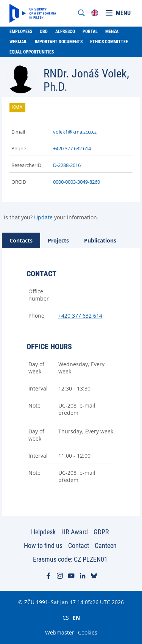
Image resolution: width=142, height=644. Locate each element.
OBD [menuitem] (44, 31)
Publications (100, 240)
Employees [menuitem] (21, 31)
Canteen (106, 546)
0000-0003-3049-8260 (76, 182)
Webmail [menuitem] (18, 42)
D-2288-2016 (67, 165)
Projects (58, 240)
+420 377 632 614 (72, 148)
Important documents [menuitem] (59, 42)
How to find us (43, 546)
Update (43, 217)
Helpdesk (43, 532)
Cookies (88, 632)
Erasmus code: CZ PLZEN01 (70, 559)
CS (66, 617)
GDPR (101, 532)
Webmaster (60, 632)
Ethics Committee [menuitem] (109, 42)
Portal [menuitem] (90, 31)
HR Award (75, 532)
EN (76, 617)
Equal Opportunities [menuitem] (32, 52)
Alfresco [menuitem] (65, 31)
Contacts (21, 240)
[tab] (21, 240)
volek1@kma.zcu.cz (75, 132)
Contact (79, 546)
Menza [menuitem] (112, 31)
